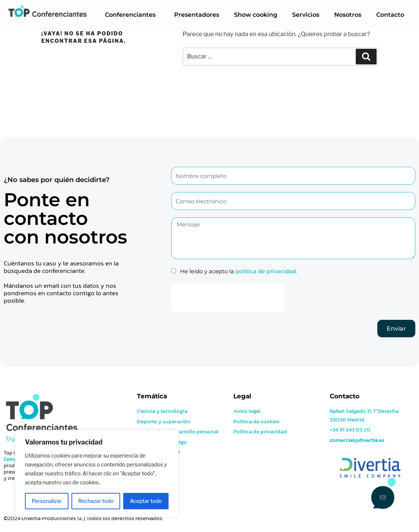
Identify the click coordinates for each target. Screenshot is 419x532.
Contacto (390, 15)
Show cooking (256, 15)
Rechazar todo (96, 501)
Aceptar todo (146, 501)
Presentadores (197, 15)
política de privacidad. (266, 271)
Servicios (306, 15)
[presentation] (228, 298)
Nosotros (348, 15)
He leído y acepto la (239, 271)
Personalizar (47, 501)
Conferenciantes (132, 15)
